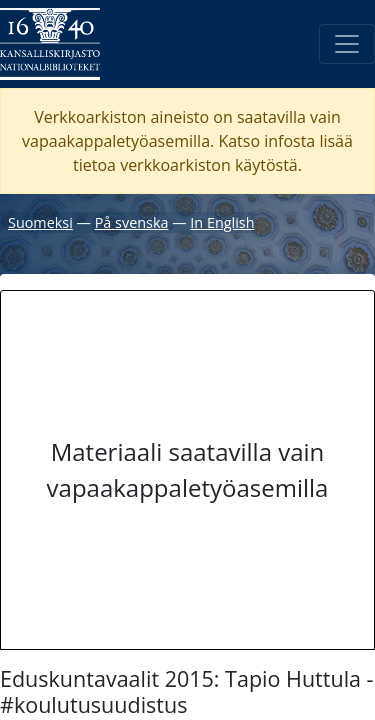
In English (222, 222)
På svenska (132, 222)
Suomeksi (40, 222)
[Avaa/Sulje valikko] (347, 44)
